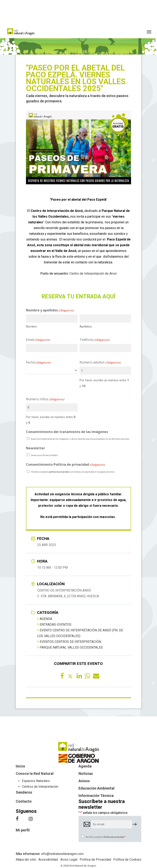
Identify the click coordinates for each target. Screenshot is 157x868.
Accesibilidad (48, 860)
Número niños (45, 399)
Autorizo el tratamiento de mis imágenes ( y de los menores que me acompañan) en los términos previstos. (80, 439)
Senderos (24, 792)
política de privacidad (59, 472)
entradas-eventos (54, 624)
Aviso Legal (69, 860)
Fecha (38, 362)
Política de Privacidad (95, 860)
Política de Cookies (127, 860)
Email (38, 340)
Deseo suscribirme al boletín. (45, 455)
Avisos (84, 781)
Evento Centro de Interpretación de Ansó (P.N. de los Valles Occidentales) (80, 633)
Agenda (45, 619)
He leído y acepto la (105, 837)
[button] (149, 32)
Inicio (20, 766)
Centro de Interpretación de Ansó (93, 273)
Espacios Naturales (36, 781)
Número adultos (100, 362)
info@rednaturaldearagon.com (62, 854)
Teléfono (95, 340)
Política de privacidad (114, 837)
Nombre (31, 327)
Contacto (24, 801)
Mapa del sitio (26, 860)
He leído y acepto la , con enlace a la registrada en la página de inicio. (73, 472)
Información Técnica (96, 796)
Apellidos (86, 327)
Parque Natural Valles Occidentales (70, 647)
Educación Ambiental (96, 788)
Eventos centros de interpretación (69, 642)
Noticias (86, 773)
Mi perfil (23, 830)
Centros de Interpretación (40, 787)
